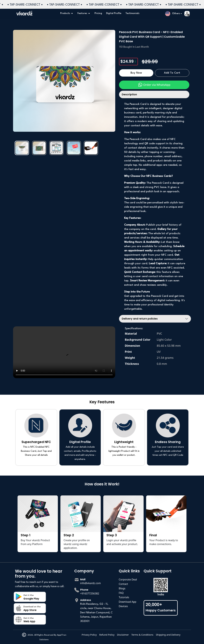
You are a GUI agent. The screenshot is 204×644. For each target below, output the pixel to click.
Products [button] (67, 14)
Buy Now (136, 73)
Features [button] (84, 14)
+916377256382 (90, 593)
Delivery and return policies (140, 319)
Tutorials (124, 597)
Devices (123, 606)
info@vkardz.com (91, 583)
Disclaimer (123, 635)
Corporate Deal (128, 579)
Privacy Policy (89, 635)
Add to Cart (172, 73)
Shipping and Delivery (168, 635)
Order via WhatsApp (154, 85)
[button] (173, 14)
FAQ (121, 593)
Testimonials (132, 13)
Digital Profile (114, 13)
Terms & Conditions (142, 635)
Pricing (98, 13)
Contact (123, 584)
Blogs (122, 588)
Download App (127, 602)
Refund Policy (107, 635)
